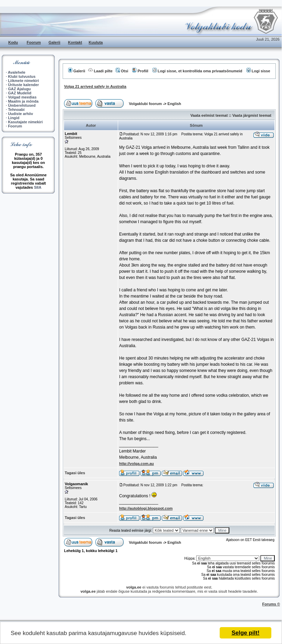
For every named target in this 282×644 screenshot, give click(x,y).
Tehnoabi (16, 110)
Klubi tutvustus (22, 76)
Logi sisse (258, 71)
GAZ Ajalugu (19, 89)
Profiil (140, 71)
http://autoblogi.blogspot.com (146, 508)
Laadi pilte (100, 71)
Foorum (34, 42)
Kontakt (75, 42)
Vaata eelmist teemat (209, 115)
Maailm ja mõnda (23, 101)
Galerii (54, 42)
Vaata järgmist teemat (252, 115)
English (174, 104)
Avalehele (17, 72)
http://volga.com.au (137, 464)
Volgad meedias (22, 97)
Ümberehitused (22, 105)
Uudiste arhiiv (20, 114)
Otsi (122, 71)
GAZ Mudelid (20, 93)
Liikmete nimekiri (23, 81)
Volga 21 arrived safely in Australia (95, 86)
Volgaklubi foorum (146, 104)
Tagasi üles (75, 473)
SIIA (38, 187)
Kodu (13, 42)
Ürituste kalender (23, 85)
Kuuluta (96, 42)
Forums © (271, 604)
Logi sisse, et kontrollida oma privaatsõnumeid (197, 71)
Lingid (14, 118)
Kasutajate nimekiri (25, 122)
